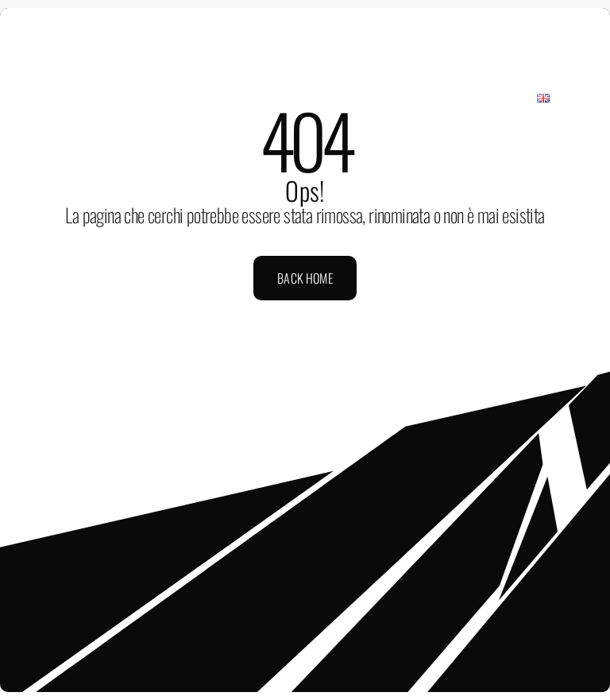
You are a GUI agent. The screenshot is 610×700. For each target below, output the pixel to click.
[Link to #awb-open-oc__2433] (581, 64)
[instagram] (278, 19)
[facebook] (251, 19)
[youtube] (305, 19)
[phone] (359, 19)
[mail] (332, 19)
